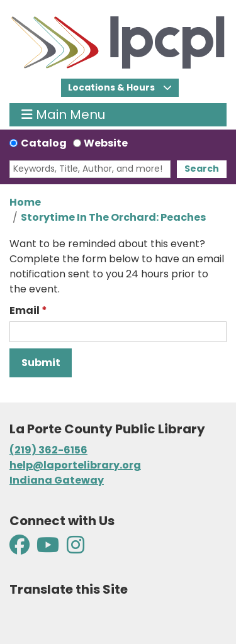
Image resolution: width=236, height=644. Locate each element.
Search (202, 169)
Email (25, 310)
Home (25, 202)
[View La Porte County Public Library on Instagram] (76, 549)
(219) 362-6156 (48, 450)
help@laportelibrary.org (75, 465)
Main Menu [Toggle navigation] (63, 115)
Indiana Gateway (57, 480)
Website (106, 143)
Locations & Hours (112, 87)
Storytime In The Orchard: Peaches (113, 217)
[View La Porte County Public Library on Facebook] (20, 549)
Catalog (44, 143)
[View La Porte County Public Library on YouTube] (48, 549)
